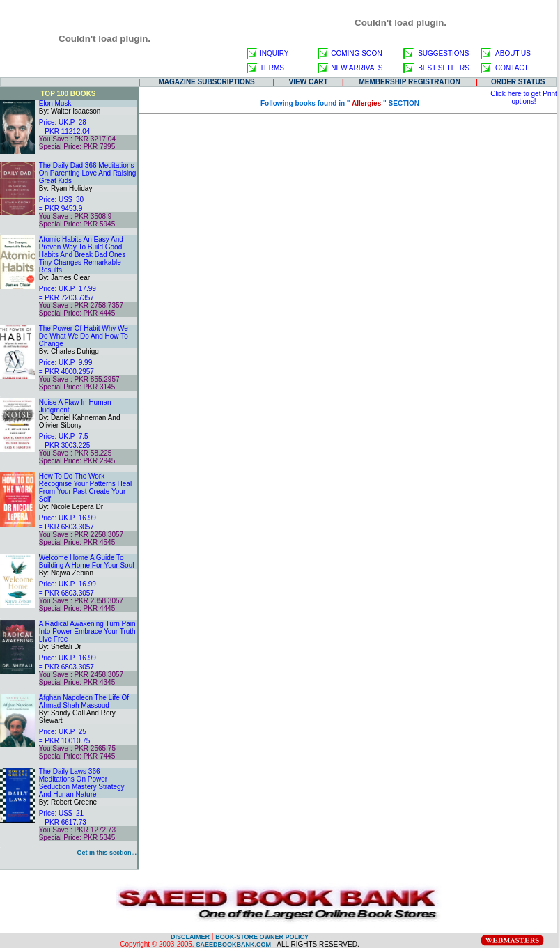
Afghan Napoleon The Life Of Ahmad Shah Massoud (84, 701)
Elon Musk (55, 103)
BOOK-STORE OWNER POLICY (262, 937)
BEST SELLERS (444, 68)
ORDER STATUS (518, 82)
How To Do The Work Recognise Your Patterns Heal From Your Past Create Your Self (85, 488)
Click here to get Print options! (524, 98)
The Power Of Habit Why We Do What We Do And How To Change (84, 336)
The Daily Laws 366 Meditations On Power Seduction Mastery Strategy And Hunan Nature (82, 783)
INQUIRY (274, 53)
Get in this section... (107, 853)
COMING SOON (356, 53)
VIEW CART (309, 82)
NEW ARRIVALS (357, 68)
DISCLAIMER (190, 937)
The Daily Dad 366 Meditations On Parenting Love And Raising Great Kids (88, 173)
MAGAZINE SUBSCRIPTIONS (206, 82)
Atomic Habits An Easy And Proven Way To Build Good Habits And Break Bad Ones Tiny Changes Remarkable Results (83, 255)
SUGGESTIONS (443, 53)
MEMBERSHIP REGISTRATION (410, 82)
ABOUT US (513, 53)
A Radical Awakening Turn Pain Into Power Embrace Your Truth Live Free (87, 631)
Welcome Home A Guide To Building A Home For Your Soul (87, 561)
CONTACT (512, 68)
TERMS (272, 68)
